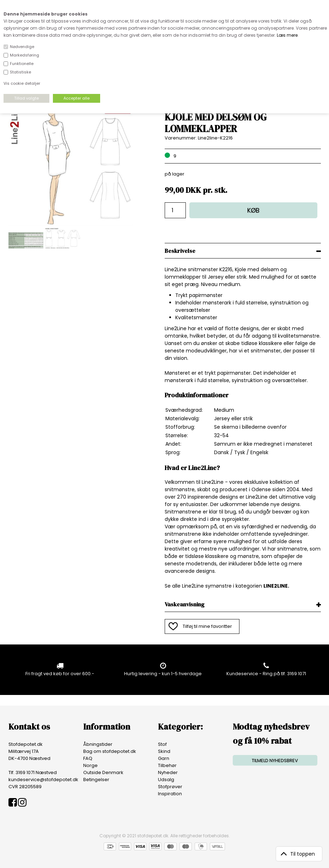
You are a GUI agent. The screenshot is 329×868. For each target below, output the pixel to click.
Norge (90, 765)
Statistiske (20, 72)
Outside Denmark (103, 772)
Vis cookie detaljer (22, 83)
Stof (162, 744)
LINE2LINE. (276, 586)
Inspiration (170, 794)
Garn (164, 758)
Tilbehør (167, 765)
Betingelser (96, 780)
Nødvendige (22, 47)
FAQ (88, 758)
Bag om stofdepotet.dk (110, 751)
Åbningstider (98, 744)
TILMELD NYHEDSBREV (275, 760)
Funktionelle (22, 64)
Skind (164, 751)
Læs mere (287, 35)
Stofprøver (170, 787)
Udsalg (166, 780)
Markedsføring (25, 55)
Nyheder (168, 772)
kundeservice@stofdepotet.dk (43, 780)
